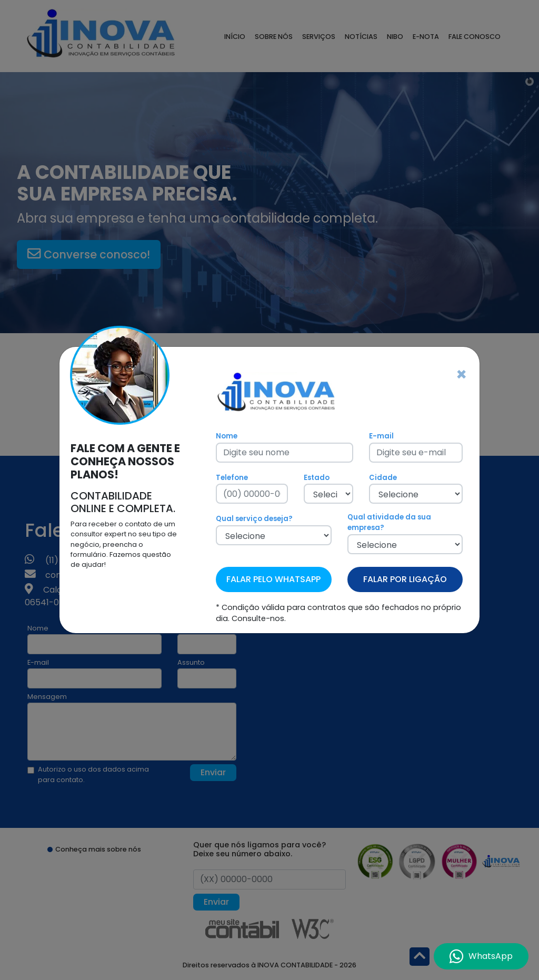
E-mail (381, 436)
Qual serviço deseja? (254, 519)
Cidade (383, 478)
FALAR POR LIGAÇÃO (405, 579)
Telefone (232, 478)
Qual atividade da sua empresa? (389, 522)
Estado (317, 478)
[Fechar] (461, 375)
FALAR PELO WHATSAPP (273, 579)
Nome (227, 436)
